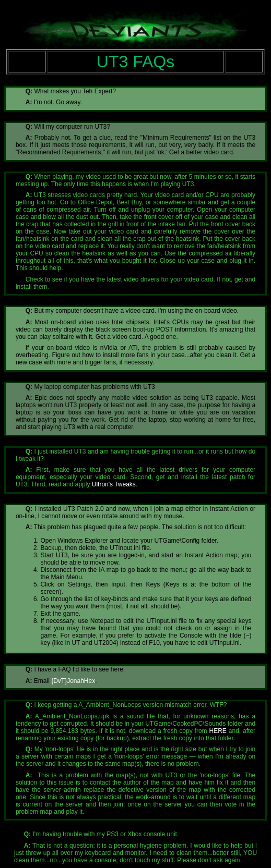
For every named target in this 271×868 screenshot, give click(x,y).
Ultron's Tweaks (114, 484)
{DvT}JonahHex (73, 681)
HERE (218, 731)
